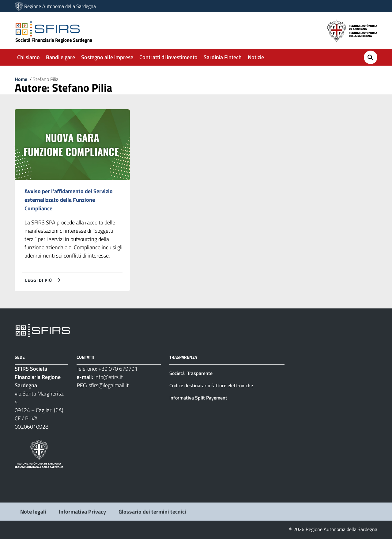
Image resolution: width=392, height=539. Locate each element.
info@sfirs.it (109, 377)
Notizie (256, 57)
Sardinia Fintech (223, 57)
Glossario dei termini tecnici (152, 512)
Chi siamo (28, 57)
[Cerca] (371, 57)
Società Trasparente (192, 373)
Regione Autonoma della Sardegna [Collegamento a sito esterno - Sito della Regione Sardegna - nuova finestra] (60, 6)
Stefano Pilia (46, 79)
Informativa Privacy (82, 512)
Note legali (33, 512)
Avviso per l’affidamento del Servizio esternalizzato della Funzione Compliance (69, 200)
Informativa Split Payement (198, 398)
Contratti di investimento (168, 57)
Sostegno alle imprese (107, 57)
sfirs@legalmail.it (109, 385)
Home (21, 79)
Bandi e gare (60, 57)
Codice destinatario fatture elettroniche (211, 385)
